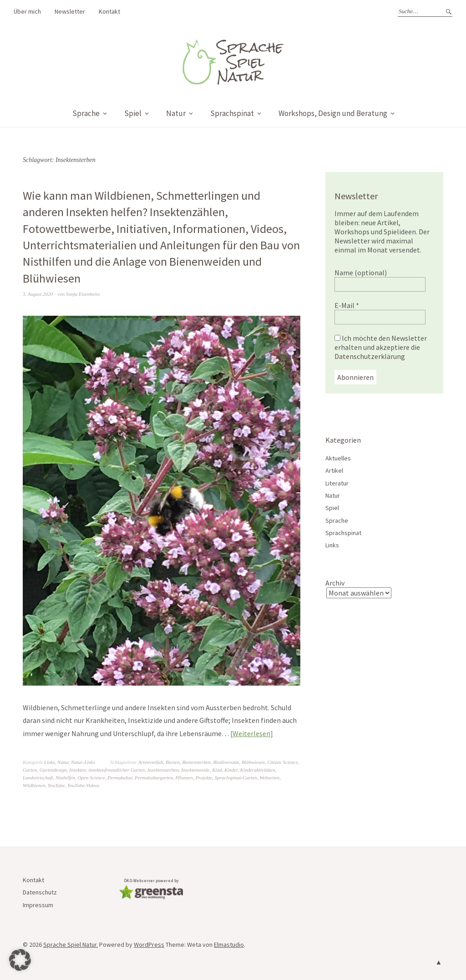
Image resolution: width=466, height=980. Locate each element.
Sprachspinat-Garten (236, 778)
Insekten (78, 770)
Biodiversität (226, 762)
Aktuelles (338, 458)
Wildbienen (34, 785)
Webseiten (269, 778)
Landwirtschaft (38, 778)
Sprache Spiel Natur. (71, 945)
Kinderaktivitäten (258, 770)
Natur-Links (83, 762)
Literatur (337, 483)
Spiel (133, 113)
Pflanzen (184, 778)
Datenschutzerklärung (370, 356)
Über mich (27, 11)
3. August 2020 (38, 294)
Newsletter (70, 11)
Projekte (204, 778)
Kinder (231, 770)
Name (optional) (361, 273)
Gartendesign (53, 770)
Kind (217, 770)
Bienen (173, 762)
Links (50, 762)
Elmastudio (229, 945)
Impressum (38, 905)
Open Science (91, 778)
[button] (20, 960)
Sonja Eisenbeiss (83, 294)
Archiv (335, 583)
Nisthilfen (65, 778)
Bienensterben (196, 762)
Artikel (334, 470)
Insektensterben (163, 770)
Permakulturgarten (154, 778)
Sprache (86, 113)
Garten (30, 770)
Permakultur (120, 778)
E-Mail (347, 305)
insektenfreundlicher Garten (116, 770)
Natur (176, 113)
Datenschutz (40, 892)
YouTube (56, 785)
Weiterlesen (251, 733)
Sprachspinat (232, 113)
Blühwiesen (253, 762)
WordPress (149, 945)
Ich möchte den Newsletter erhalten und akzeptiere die (381, 347)
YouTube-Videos (83, 785)
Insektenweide (195, 770)
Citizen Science (283, 762)
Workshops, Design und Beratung (333, 113)
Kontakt (109, 11)
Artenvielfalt (151, 762)
